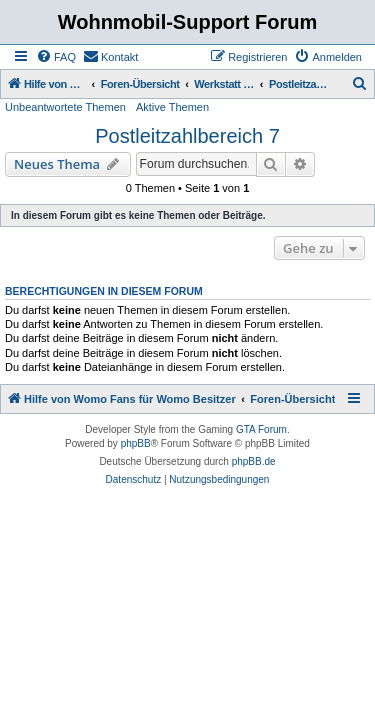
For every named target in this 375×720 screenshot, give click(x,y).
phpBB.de (254, 461)
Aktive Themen (172, 107)
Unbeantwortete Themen (65, 107)
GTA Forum (261, 429)
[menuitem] (56, 57)
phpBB (136, 443)
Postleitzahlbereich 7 (187, 136)
